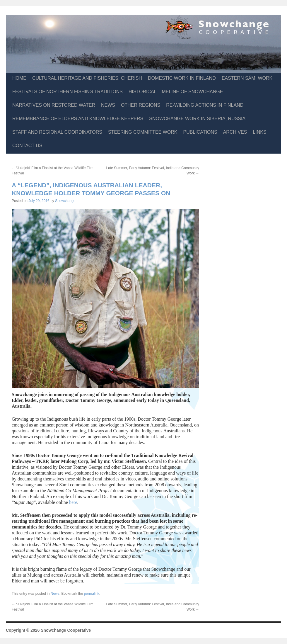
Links (259, 132)
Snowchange (65, 201)
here (73, 502)
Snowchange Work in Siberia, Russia (197, 119)
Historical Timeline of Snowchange (176, 92)
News (108, 105)
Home (19, 78)
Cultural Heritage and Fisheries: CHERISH (87, 78)
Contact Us (27, 146)
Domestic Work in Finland (182, 78)
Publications (200, 132)
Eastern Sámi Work (247, 78)
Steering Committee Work (143, 132)
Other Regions (141, 105)
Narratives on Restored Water (54, 105)
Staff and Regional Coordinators (57, 132)
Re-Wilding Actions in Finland (205, 105)
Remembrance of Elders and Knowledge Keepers (78, 119)
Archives (235, 132)
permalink (92, 594)
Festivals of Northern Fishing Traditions (68, 92)
